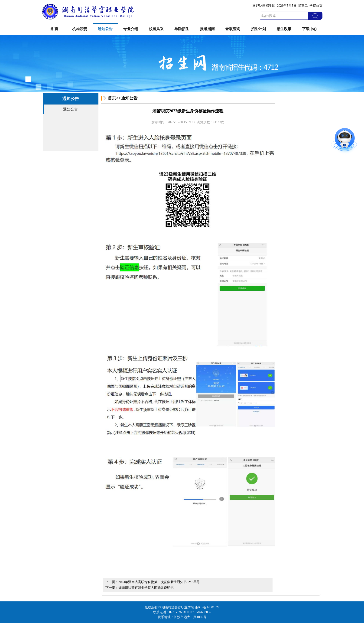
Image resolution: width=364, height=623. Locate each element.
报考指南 (207, 29)
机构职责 (80, 29)
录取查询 (233, 29)
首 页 (54, 29)
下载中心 (309, 29)
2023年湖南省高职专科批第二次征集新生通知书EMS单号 (159, 582)
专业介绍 (131, 29)
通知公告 (105, 29)
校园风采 (156, 29)
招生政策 (284, 29)
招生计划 (258, 29)
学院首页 (316, 6)
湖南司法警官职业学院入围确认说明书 (146, 588)
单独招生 (182, 29)
